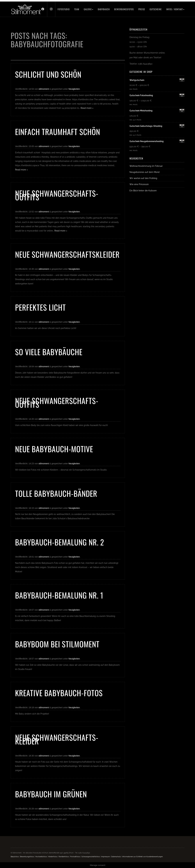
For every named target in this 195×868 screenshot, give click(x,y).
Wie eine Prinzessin (139, 184)
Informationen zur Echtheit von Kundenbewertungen (142, 857)
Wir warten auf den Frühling (143, 178)
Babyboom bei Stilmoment (57, 644)
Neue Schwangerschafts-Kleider (57, 739)
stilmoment (44, 89)
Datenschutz (116, 857)
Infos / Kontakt (175, 9)
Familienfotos (64, 857)
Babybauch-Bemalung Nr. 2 (60, 542)
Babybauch (104, 9)
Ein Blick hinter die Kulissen (143, 190)
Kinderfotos (53, 857)
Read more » (87, 108)
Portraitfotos (75, 857)
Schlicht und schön (48, 74)
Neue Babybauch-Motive (54, 449)
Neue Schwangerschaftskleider (67, 254)
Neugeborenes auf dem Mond (144, 172)
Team (77, 9)
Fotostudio (64, 9)
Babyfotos (15, 857)
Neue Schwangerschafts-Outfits (57, 195)
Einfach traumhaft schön (58, 132)
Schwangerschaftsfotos (91, 857)
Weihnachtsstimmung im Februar (146, 166)
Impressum (105, 857)
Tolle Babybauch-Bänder (56, 493)
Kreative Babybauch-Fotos (59, 693)
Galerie (89, 9)
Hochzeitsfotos (41, 857)
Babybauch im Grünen (51, 794)
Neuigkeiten (74, 89)
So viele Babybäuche (49, 352)
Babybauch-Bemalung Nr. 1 (59, 595)
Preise (142, 9)
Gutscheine (156, 9)
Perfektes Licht (40, 307)
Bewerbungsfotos (124, 9)
